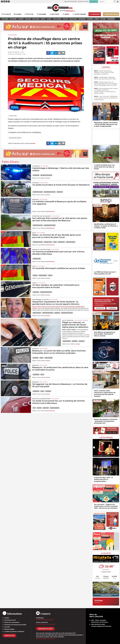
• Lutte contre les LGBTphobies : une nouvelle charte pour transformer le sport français (106, 98)
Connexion (112, 308)
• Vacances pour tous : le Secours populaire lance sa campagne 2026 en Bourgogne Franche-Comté (106, 84)
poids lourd (60, 192)
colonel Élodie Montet (48, 313)
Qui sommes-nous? (10, 620)
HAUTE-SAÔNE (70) (68, 320)
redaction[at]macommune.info (45, 620)
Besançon (36, 199)
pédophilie (75, 341)
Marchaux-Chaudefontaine (41, 250)
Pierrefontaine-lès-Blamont (42, 216)
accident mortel (48, 242)
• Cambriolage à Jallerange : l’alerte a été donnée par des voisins (105, 78)
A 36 (34, 408)
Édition (62, 11)
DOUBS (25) (36, 183)
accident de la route (38, 192)
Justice (85, 320)
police (41, 358)
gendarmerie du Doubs (46, 175)
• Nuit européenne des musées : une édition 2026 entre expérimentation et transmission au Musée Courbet (106, 91)
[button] (114, 2)
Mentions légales (9, 629)
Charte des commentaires (12, 622)
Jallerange (36, 166)
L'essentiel (106, 67)
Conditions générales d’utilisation (14, 632)
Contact (7, 618)
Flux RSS (7, 627)
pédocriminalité (67, 341)
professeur (82, 341)
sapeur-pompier (43, 275)
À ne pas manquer (106, 437)
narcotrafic (36, 358)
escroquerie (36, 292)
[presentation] (94, 447)
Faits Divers (12, 35)
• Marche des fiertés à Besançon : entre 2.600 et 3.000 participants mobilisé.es (104, 72)
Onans (34, 283)
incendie (35, 275)
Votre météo (106, 553)
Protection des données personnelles (15, 625)
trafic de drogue (49, 358)
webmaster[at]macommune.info (45, 639)
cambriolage (36, 175)
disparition (57, 313)
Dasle (34, 266)
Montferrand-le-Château (41, 300)
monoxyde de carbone (15, 138)
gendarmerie (61, 242)
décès (55, 242)
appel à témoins (37, 313)
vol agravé (48, 391)
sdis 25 (50, 275)
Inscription (100, 308)
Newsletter (9, 636)
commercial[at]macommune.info (46, 624)
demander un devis (45, 629)
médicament (36, 391)
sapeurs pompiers (71, 242)
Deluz (34, 233)
